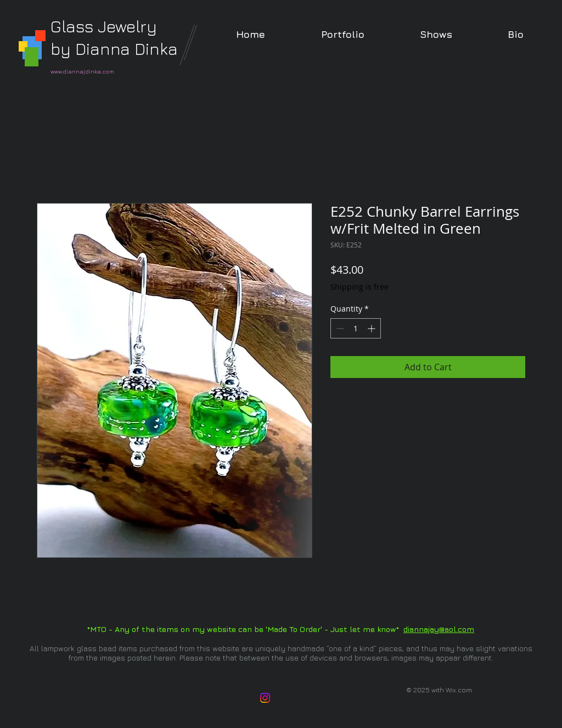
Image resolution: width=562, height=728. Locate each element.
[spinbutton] (356, 328)
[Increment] (372, 328)
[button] (342, 34)
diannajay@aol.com (439, 629)
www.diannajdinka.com (82, 71)
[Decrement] (339, 328)
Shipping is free (359, 287)
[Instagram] (265, 698)
